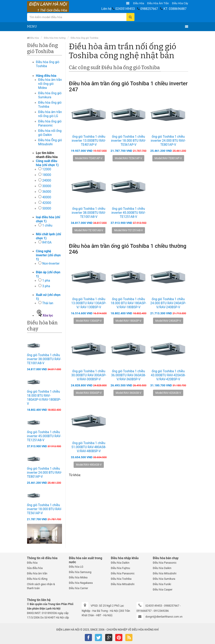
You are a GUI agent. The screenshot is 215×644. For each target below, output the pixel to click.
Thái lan (48, 303)
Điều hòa (139, 3)
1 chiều (47, 225)
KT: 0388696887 (175, 9)
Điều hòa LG (76, 567)
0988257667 (149, 9)
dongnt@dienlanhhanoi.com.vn (164, 617)
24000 (47, 180)
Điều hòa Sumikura (164, 579)
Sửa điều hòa (35, 568)
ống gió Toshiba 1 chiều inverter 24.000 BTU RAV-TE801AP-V (45, 473)
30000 (47, 186)
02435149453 (125, 9)
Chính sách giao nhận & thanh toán (41, 586)
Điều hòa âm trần (158, 3)
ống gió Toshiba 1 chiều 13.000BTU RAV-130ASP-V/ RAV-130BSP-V (89, 303)
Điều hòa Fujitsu (121, 568)
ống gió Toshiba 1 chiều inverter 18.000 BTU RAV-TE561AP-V (45, 509)
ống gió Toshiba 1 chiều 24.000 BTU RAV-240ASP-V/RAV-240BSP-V (168, 303)
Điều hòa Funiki (162, 584)
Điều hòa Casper (163, 590)
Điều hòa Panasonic (123, 573)
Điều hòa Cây (180, 3)
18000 (47, 175)
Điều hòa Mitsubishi (123, 584)
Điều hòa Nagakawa (81, 583)
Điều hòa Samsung (80, 572)
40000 (47, 197)
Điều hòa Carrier (79, 588)
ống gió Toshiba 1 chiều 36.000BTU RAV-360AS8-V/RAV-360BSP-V (129, 375)
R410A (47, 242)
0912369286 (161, 611)
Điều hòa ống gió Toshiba (85, 38)
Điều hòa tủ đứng (37, 579)
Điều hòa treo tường (55, 38)
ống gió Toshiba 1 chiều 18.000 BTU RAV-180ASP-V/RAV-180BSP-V (129, 303)
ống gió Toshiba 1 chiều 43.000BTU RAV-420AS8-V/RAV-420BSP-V (168, 375)
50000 (47, 208)
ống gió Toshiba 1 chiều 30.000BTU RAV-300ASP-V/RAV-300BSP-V (89, 375)
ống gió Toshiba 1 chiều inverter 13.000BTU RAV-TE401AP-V (89, 141)
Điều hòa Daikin (120, 563)
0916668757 (144, 611)
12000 (47, 169)
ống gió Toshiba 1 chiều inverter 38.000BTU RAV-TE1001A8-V (44, 359)
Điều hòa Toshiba (121, 579)
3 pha (46, 286)
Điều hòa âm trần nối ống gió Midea (50, 84)
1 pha (46, 280)
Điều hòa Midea (78, 578)
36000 (47, 192)
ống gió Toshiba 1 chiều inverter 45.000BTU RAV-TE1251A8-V (44, 436)
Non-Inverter (51, 263)
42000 (47, 203)
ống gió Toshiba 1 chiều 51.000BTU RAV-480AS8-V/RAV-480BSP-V (89, 447)
